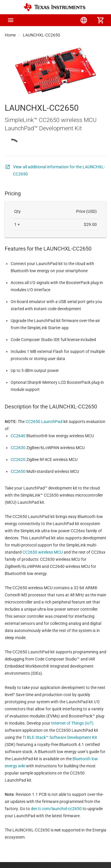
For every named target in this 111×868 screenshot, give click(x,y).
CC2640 (18, 436)
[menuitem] (51, 20)
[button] (11, 20)
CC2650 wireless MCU (43, 552)
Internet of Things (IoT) (72, 723)
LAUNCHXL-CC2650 (41, 35)
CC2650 (18, 471)
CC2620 (18, 460)
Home (10, 35)
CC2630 (18, 448)
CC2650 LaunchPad (44, 422)
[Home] (54, 7)
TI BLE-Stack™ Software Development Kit (60, 737)
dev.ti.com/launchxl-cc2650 (56, 809)
